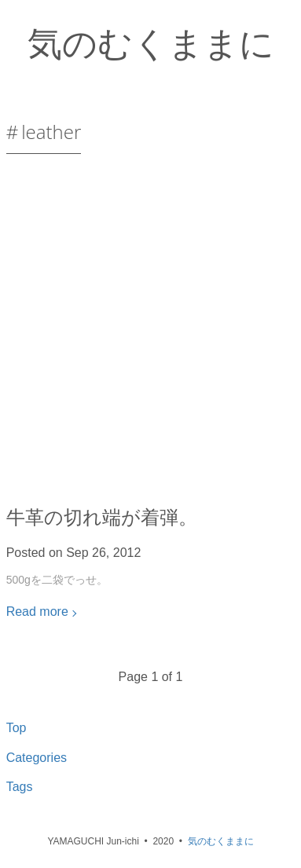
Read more (37, 612)
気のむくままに (151, 42)
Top (17, 728)
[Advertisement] (150, 336)
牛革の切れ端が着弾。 (102, 516)
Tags (20, 787)
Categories (37, 758)
